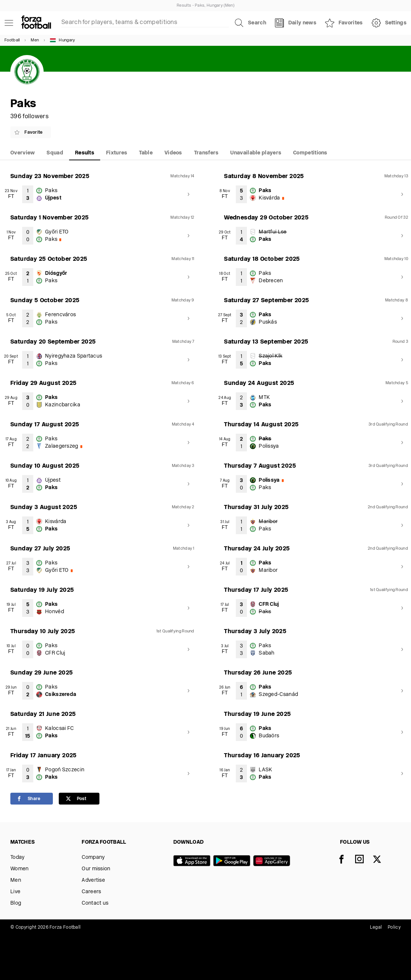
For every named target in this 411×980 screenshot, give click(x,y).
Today (18, 858)
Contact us (95, 903)
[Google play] (233, 861)
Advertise (93, 880)
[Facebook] (346, 860)
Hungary (62, 40)
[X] (381, 860)
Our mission (96, 869)
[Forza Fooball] (36, 23)
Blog (16, 903)
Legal (376, 928)
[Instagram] (364, 860)
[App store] (193, 861)
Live (15, 892)
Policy (394, 928)
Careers (91, 892)
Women (20, 869)
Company (93, 858)
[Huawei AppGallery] (273, 861)
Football (12, 40)
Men (35, 40)
